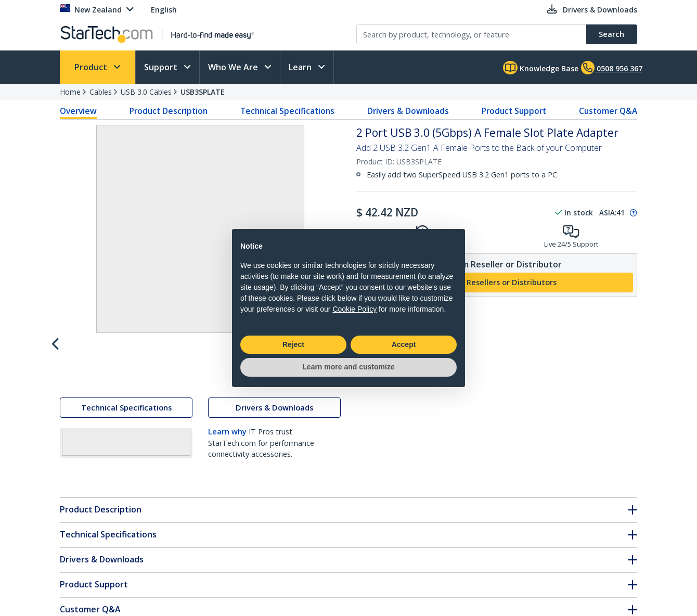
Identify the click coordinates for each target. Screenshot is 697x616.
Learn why (227, 524)
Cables (101, 92)
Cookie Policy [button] (354, 309)
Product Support (514, 111)
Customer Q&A (608, 111)
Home (70, 92)
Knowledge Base (541, 68)
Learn (301, 67)
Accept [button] (404, 344)
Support (162, 67)
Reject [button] (293, 344)
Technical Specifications (287, 111)
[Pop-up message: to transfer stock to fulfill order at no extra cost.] (632, 213)
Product (92, 67)
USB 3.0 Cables (146, 92)
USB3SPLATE (203, 92)
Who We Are (234, 67)
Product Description (169, 111)
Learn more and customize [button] (348, 367)
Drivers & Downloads (408, 111)
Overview (78, 111)
